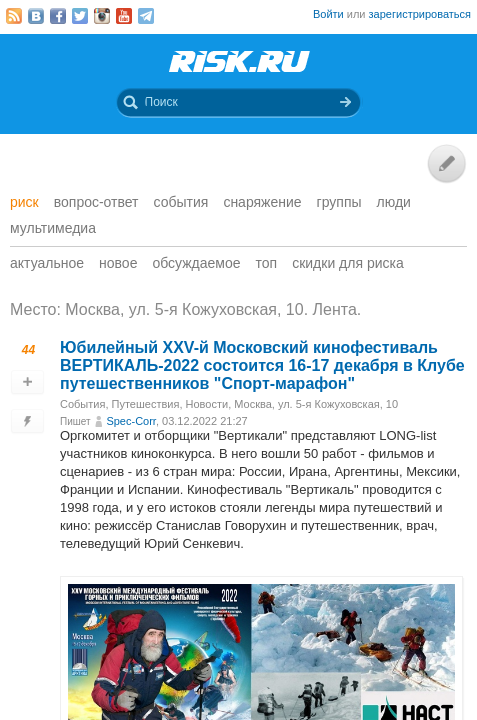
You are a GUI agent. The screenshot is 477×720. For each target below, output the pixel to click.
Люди (394, 202)
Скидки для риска (348, 263)
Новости (207, 404)
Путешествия (146, 404)
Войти (328, 14)
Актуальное (47, 263)
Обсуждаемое (196, 263)
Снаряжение (262, 202)
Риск (24, 202)
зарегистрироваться (420, 14)
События (181, 202)
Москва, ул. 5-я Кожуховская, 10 (316, 404)
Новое (118, 263)
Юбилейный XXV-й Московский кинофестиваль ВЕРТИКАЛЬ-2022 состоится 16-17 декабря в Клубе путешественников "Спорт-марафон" (262, 365)
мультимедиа (53, 228)
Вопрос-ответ (96, 202)
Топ (267, 263)
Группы (339, 202)
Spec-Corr (131, 421)
